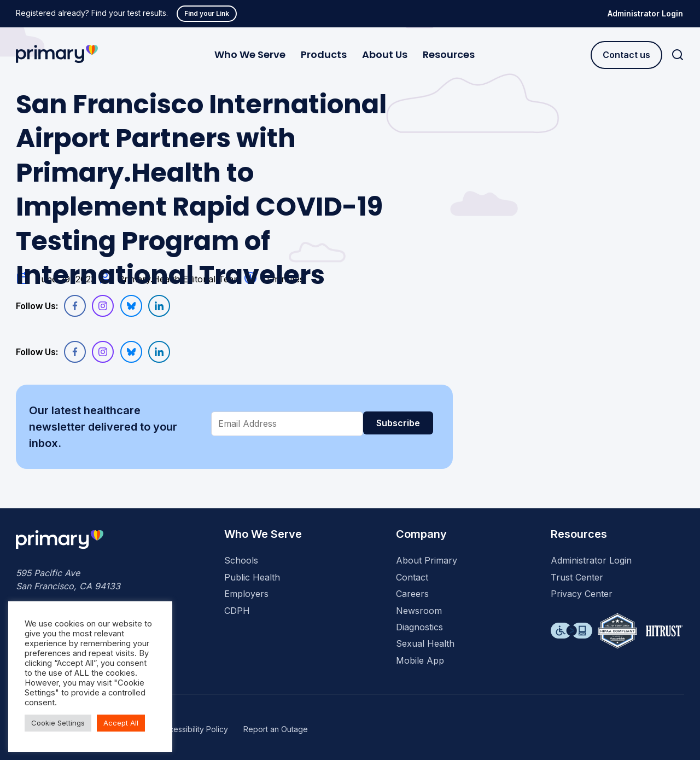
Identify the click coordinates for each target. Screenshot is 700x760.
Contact (412, 577)
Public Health (252, 577)
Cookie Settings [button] (58, 723)
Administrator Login (645, 13)
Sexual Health (425, 643)
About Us (385, 54)
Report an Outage (276, 729)
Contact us (626, 55)
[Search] (678, 55)
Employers (246, 594)
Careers (412, 594)
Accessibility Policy (194, 729)
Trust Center (577, 577)
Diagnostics (419, 627)
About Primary (427, 560)
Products (324, 54)
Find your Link (207, 13)
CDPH (237, 611)
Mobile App (420, 660)
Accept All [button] (121, 723)
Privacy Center (582, 594)
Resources (449, 54)
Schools (241, 560)
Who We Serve (250, 54)
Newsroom (419, 611)
